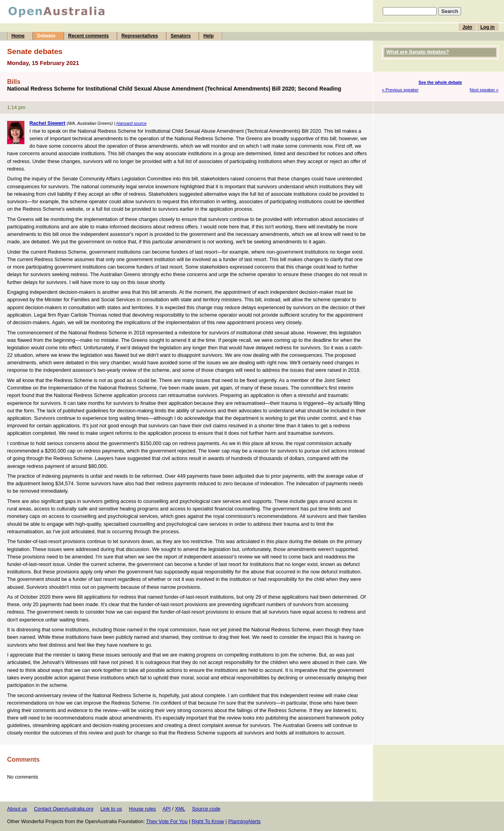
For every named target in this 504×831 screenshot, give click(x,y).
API (167, 809)
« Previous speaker (400, 90)
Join (467, 27)
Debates (46, 36)
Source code (206, 809)
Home (18, 36)
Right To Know (208, 821)
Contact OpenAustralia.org (64, 809)
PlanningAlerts (245, 821)
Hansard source (132, 123)
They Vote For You (167, 821)
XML (180, 809)
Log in (487, 27)
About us (17, 809)
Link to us (111, 809)
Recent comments (88, 36)
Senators (181, 36)
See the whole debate (440, 82)
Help (208, 36)
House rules (142, 809)
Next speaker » (484, 90)
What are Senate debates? (418, 52)
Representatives (140, 36)
